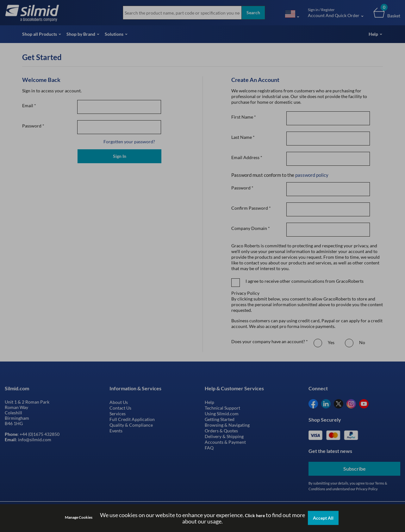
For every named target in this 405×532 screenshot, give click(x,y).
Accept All (323, 518)
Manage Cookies (79, 517)
